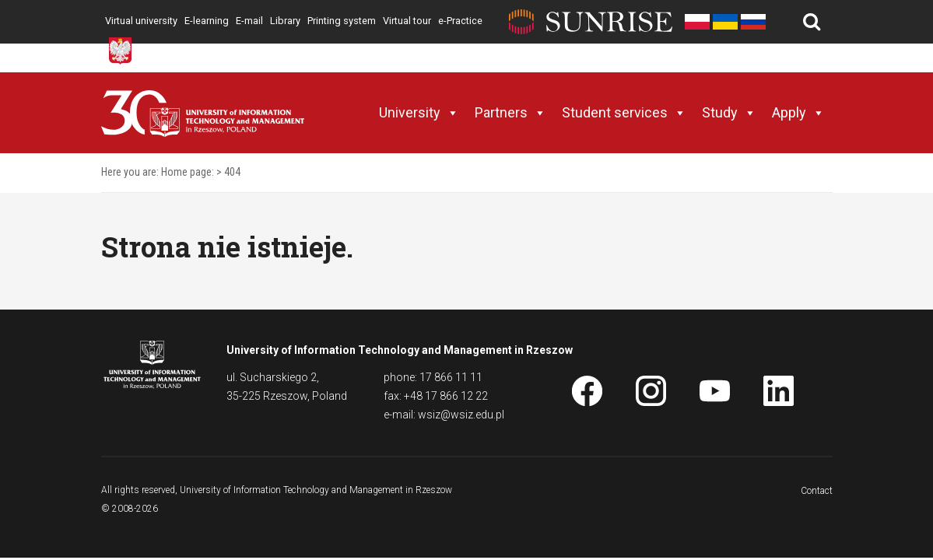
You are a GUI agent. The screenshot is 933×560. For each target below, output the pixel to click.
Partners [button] (510, 113)
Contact (817, 491)
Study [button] (729, 113)
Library (285, 21)
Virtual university (141, 21)
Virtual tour (407, 21)
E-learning (207, 21)
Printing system (342, 21)
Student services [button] (624, 113)
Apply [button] (798, 113)
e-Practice (460, 21)
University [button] (419, 113)
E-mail (249, 21)
